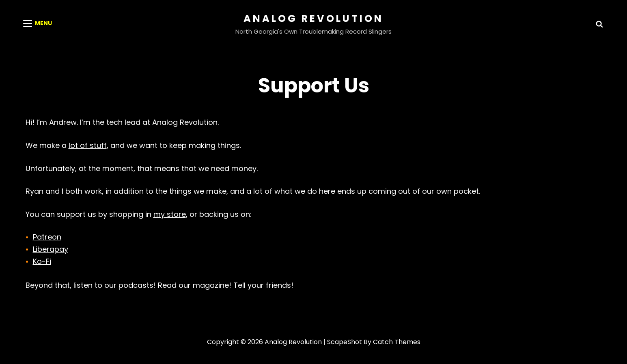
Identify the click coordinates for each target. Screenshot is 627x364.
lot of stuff (88, 145)
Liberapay (51, 249)
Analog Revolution (313, 18)
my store (170, 214)
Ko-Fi (42, 261)
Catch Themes (397, 342)
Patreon (47, 237)
